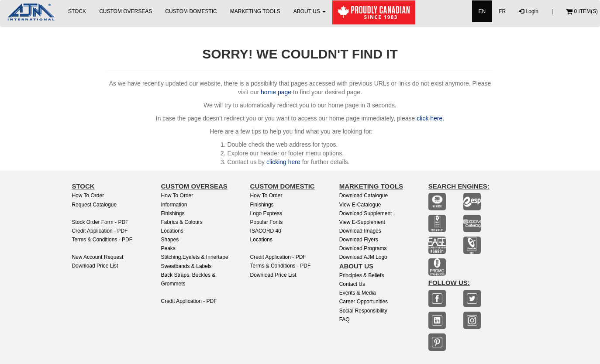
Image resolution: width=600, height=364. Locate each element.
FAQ (345, 319)
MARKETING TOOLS (255, 11)
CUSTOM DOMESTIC (191, 11)
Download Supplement (366, 213)
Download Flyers (359, 240)
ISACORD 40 (266, 231)
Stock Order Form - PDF (100, 222)
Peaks (168, 248)
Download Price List (95, 266)
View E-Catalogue (360, 205)
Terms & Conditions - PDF (102, 240)
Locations (172, 231)
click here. (430, 118)
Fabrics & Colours (181, 222)
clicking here (283, 162)
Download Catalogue (364, 196)
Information (174, 205)
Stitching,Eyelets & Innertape (194, 257)
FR (502, 11)
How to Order (88, 196)
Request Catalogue (94, 205)
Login (529, 11)
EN (482, 11)
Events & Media (358, 293)
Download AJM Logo (363, 257)
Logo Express (266, 213)
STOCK (77, 11)
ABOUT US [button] (310, 11)
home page (276, 92)
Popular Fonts (267, 222)
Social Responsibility (363, 311)
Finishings (172, 213)
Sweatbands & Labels (186, 266)
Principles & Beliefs (362, 275)
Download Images (360, 231)
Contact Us (352, 284)
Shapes (170, 240)
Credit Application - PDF (100, 231)
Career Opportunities (364, 302)
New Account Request (97, 257)
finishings (262, 205)
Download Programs (363, 248)
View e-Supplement (362, 222)
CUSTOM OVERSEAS (126, 11)
